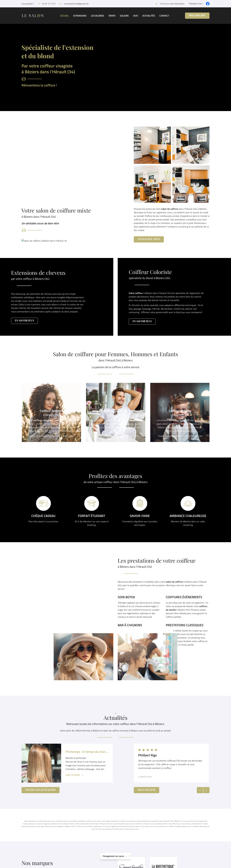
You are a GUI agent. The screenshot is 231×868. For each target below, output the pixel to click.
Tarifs (112, 16)
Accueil (64, 16)
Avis (136, 16)
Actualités (149, 16)
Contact (164, 16)
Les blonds (97, 16)
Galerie (124, 16)
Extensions (80, 16)
